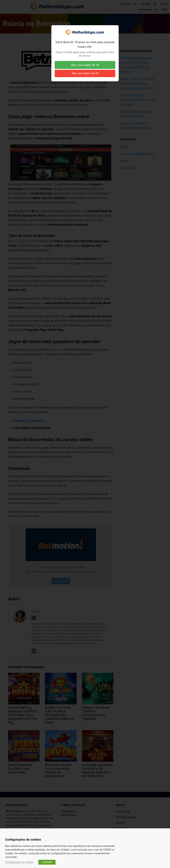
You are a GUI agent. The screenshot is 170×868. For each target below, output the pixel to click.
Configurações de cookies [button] (19, 862)
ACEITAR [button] (47, 862)
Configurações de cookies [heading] (23, 840)
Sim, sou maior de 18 (85, 65)
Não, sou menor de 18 (85, 73)
